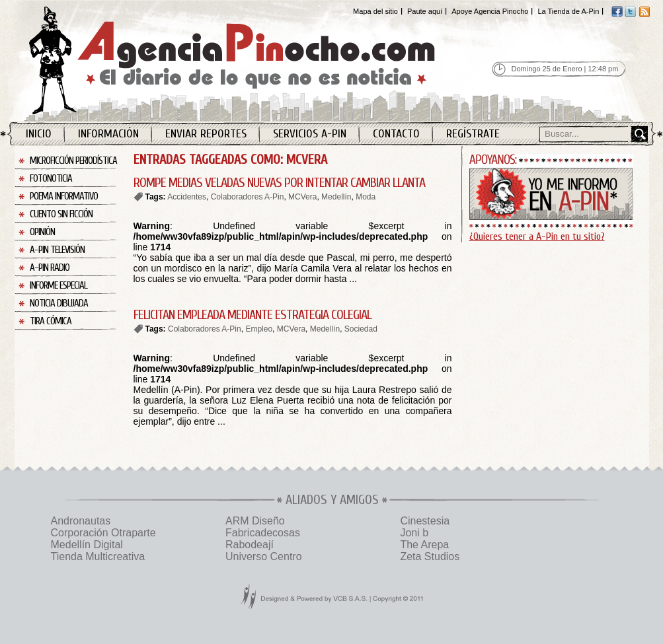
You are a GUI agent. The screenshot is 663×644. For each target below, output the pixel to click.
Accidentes (187, 197)
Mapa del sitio (375, 11)
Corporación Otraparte (103, 533)
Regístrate (473, 134)
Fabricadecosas (263, 533)
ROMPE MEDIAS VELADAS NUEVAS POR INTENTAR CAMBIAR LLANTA (279, 183)
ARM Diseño (255, 521)
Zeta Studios (430, 556)
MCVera (302, 197)
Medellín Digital (87, 545)
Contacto (396, 134)
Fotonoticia (51, 179)
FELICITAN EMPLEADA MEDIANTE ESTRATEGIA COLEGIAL (253, 315)
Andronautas (81, 521)
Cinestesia (425, 521)
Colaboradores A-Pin (248, 197)
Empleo (259, 329)
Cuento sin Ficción (61, 214)
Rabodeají (250, 545)
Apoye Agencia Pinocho (490, 11)
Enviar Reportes (206, 134)
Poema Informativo (64, 197)
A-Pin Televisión (57, 250)
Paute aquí (425, 11)
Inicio (39, 134)
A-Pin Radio (50, 268)
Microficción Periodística (73, 161)
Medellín (336, 197)
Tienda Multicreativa (98, 556)
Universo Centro (264, 556)
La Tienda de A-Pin (568, 11)
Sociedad (361, 329)
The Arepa (424, 545)
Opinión (42, 232)
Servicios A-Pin (310, 134)
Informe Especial (58, 286)
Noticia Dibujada (59, 304)
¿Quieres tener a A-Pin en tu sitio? (537, 236)
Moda (366, 197)
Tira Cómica (51, 321)
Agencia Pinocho (260, 60)
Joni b (414, 533)
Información (108, 134)
